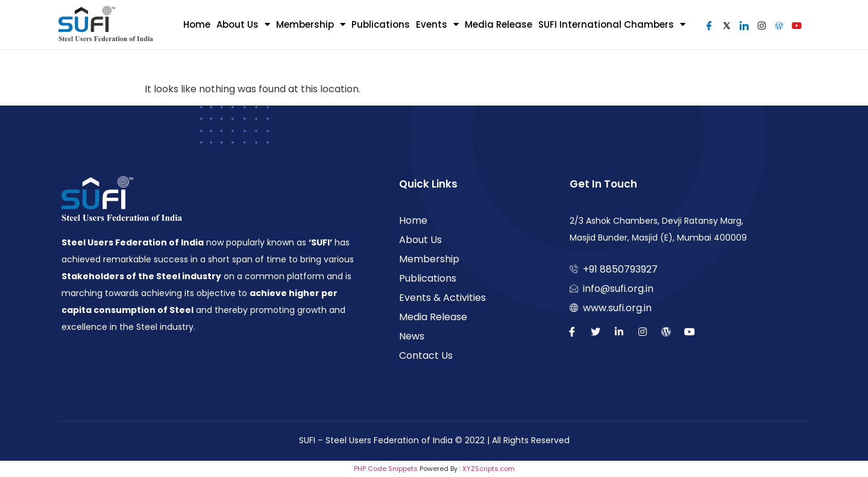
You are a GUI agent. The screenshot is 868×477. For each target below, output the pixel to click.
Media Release (498, 24)
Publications (381, 24)
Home (197, 24)
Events (437, 24)
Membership (311, 24)
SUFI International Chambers (612, 24)
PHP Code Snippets (386, 469)
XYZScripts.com (489, 469)
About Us (243, 24)
